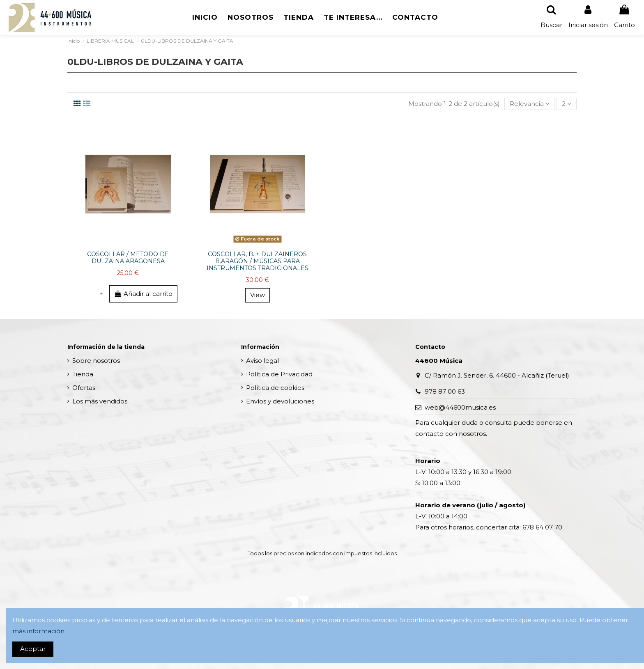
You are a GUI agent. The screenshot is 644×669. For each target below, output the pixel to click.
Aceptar (33, 649)
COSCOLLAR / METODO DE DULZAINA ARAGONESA (128, 258)
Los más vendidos (100, 401)
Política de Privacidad (279, 374)
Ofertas (84, 388)
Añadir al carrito (143, 294)
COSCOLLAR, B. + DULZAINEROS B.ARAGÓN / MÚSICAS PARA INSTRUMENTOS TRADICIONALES (258, 261)
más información (38, 631)
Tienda (83, 374)
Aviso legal (262, 361)
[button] (299, 17)
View (258, 295)
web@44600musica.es (460, 407)
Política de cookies (275, 388)
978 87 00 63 (445, 391)
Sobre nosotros (96, 361)
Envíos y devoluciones (280, 401)
